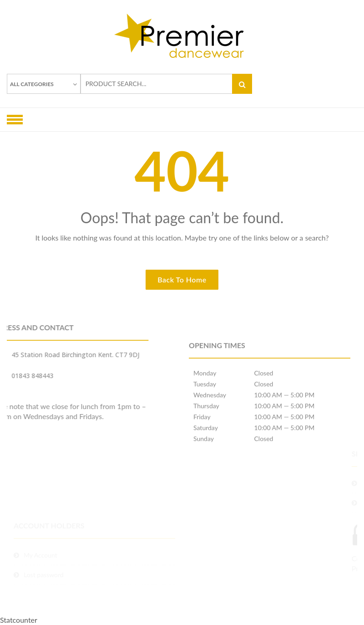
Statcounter (19, 620)
